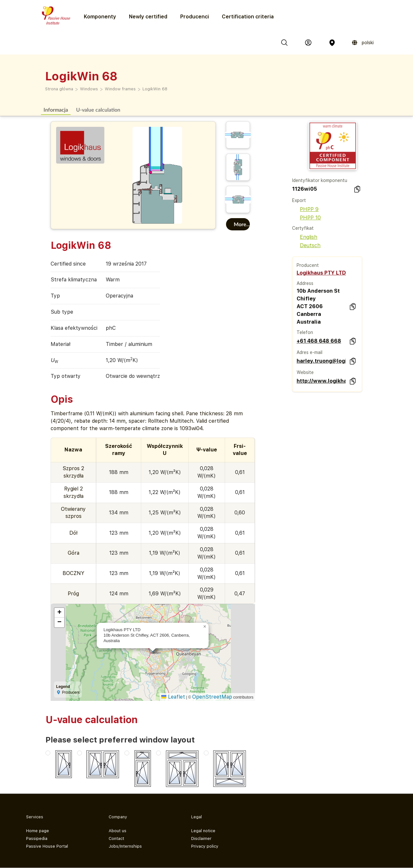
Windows (89, 89)
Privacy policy (205, 846)
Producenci (195, 17)
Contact (116, 838)
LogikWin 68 (155, 89)
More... (242, 224)
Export (299, 200)
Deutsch (306, 245)
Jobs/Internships (125, 846)
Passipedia (37, 838)
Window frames (120, 89)
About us (118, 831)
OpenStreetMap (212, 697)
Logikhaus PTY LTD (321, 273)
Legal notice (203, 831)
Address (305, 283)
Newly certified (148, 17)
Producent (308, 265)
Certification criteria (248, 17)
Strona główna (59, 89)
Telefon (305, 332)
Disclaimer (201, 838)
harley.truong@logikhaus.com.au (321, 361)
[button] (205, 627)
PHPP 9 (305, 209)
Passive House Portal (47, 846)
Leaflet (173, 697)
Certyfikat (303, 228)
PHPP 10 (306, 218)
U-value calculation (98, 110)
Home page (38, 831)
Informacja (56, 110)
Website (305, 372)
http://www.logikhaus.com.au (321, 381)
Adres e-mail (310, 352)
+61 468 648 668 (319, 341)
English (305, 237)
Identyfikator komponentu (320, 180)
